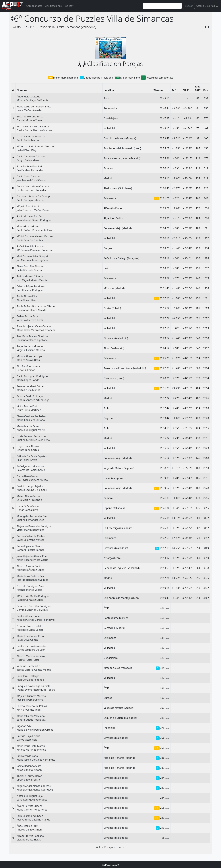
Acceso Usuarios (207, 6)
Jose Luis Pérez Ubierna (30, 700)
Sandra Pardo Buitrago (30, 396)
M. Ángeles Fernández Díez (32, 516)
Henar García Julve (27, 510)
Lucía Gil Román (26, 370)
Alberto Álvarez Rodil (29, 566)
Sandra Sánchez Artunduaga (33, 400)
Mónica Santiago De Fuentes (33, 100)
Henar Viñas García (28, 506)
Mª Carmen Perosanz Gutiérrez (34, 250)
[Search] (162, 6)
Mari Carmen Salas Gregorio (33, 256)
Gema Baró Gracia (27, 476)
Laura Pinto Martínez (29, 410)
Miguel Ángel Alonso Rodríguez (35, 790)
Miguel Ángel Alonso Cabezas (34, 786)
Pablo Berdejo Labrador (30, 200)
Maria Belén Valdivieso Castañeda (36, 330)
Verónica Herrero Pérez (30, 320)
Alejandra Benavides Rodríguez (35, 526)
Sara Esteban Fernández (31, 166)
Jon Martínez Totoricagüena (33, 260)
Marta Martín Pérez (28, 426)
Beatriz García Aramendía (31, 646)
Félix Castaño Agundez (30, 816)
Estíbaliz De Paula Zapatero (32, 456)
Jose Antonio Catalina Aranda (33, 820)
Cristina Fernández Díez (30, 520)
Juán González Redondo (30, 680)
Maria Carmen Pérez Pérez (32, 810)
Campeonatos (34, 6)
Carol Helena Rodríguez (30, 290)
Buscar (189, 6)
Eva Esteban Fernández (30, 170)
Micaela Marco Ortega (29, 770)
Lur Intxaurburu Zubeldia (31, 190)
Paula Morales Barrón (29, 216)
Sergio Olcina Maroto (29, 160)
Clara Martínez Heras (29, 840)
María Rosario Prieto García (32, 560)
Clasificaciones (53, 6)
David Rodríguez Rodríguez (32, 376)
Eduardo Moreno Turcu (30, 117)
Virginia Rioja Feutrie (29, 780)
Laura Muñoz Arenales (30, 110)
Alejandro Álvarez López (30, 570)
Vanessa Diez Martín (28, 666)
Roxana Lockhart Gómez (31, 386)
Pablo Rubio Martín (28, 140)
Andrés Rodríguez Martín (31, 430)
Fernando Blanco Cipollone (32, 340)
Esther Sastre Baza (27, 316)
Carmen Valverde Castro (31, 536)
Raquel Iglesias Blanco (30, 546)
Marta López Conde (28, 380)
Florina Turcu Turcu (28, 660)
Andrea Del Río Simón (29, 830)
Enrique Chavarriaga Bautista (34, 686)
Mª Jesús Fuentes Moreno (31, 696)
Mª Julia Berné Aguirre (29, 206)
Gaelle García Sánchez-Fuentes (34, 130)
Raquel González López (30, 600)
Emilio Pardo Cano (27, 756)
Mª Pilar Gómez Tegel (29, 710)
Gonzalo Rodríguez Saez (31, 586)
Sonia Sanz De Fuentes (30, 240)
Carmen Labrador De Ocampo (34, 196)
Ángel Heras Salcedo (28, 97)
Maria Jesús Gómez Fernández (34, 107)
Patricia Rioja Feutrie (29, 736)
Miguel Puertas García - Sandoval (36, 620)
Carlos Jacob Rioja (27, 740)
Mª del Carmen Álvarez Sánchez (35, 236)
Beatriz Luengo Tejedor (30, 486)
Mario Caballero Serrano (31, 420)
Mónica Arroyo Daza (28, 360)
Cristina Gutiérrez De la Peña (33, 440)
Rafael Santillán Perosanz (31, 246)
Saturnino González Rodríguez (34, 606)
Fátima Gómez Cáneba (30, 276)
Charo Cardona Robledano (32, 416)
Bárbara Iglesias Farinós (31, 550)
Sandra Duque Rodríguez (31, 720)
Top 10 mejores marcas (110, 847)
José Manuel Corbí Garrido (32, 180)
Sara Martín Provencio (29, 500)
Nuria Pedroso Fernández (31, 436)
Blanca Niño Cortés (28, 450)
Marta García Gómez (29, 226)
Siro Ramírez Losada (28, 366)
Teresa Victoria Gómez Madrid (34, 670)
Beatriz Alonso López (29, 616)
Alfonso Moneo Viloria (29, 590)
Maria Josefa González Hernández (36, 760)
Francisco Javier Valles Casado (34, 326)
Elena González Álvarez (30, 266)
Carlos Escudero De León (31, 650)
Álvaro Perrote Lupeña (30, 806)
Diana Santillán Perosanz (31, 136)
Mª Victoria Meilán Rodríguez (33, 596)
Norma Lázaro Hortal (29, 626)
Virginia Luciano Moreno (31, 350)
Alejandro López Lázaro (30, 630)
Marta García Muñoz (28, 390)
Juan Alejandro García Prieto (33, 556)
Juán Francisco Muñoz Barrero (34, 210)
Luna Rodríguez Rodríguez (32, 800)
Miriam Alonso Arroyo (29, 356)
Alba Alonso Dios (26, 300)
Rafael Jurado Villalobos (30, 466)
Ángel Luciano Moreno (30, 346)
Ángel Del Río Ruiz (27, 826)
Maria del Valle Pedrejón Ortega (35, 730)
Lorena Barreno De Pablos (32, 706)
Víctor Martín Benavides (30, 530)
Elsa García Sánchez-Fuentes (33, 127)
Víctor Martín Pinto (28, 406)
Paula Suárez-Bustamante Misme (36, 306)
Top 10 (68, 6)
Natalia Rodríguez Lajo (30, 796)
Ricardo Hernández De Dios (32, 580)
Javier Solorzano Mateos (31, 540)
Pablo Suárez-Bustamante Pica (34, 230)
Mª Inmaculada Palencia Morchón (36, 146)
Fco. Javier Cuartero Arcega (32, 480)
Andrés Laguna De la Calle (32, 490)
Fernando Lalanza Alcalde (31, 310)
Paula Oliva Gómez (28, 640)
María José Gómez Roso (30, 636)
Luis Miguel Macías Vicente (32, 280)
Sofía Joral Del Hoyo (28, 676)
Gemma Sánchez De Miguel (33, 610)
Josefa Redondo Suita (29, 766)
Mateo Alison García (28, 496)
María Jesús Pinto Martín (31, 746)
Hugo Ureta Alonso (28, 446)
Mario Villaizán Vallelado (31, 716)
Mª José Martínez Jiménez (31, 750)
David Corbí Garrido (28, 176)
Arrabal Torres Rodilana (30, 836)
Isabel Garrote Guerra (29, 270)
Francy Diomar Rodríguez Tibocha (36, 690)
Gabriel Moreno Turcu (29, 120)
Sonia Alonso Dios (27, 296)
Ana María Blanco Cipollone (33, 336)
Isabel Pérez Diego (27, 150)
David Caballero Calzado (31, 156)
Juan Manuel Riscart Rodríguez (34, 220)
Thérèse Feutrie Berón (29, 776)
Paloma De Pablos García (31, 470)
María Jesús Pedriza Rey (30, 576)
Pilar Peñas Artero (27, 460)
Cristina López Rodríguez (31, 286)
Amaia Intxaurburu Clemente (34, 186)
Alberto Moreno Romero (31, 656)
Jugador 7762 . (25, 726)
